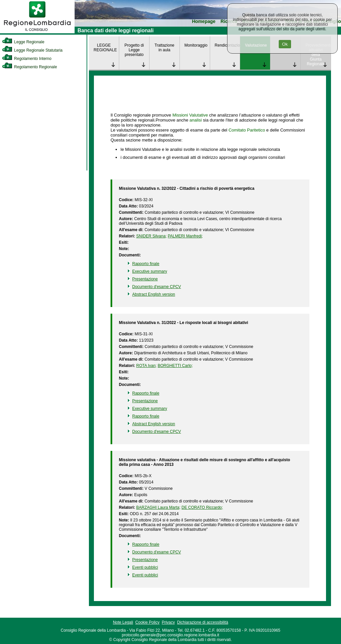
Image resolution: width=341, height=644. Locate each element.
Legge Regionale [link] (23, 42)
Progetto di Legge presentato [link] (134, 50)
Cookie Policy (147, 622)
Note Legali (123, 622)
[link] (37, 32)
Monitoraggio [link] (196, 45)
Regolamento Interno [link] (27, 59)
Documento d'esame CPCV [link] (157, 287)
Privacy (168, 622)
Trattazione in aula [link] (165, 48)
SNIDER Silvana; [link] (151, 236)
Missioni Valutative (190, 115)
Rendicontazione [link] (227, 45)
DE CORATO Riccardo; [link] (202, 507)
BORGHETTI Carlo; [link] (175, 366)
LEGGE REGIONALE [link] (105, 48)
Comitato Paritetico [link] (247, 130)
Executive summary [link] (150, 271)
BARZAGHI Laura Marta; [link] (158, 507)
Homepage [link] (204, 21)
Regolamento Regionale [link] (29, 67)
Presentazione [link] (145, 279)
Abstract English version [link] (154, 294)
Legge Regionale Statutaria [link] (32, 50)
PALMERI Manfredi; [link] (185, 236)
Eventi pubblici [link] (145, 567)
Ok (285, 44)
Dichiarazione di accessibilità (203, 622)
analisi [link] (196, 120)
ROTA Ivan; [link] (146, 366)
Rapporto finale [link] (146, 264)
